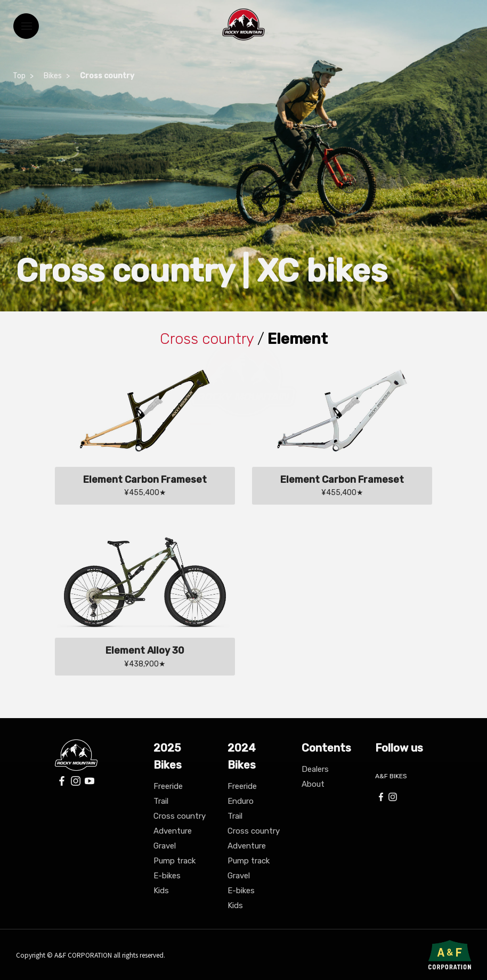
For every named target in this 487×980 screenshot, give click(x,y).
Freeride (168, 786)
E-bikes (167, 876)
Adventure (173, 831)
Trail (161, 801)
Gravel (165, 846)
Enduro (241, 801)
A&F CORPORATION (84, 955)
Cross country (180, 816)
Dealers (315, 769)
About (313, 784)
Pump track (174, 861)
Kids (161, 891)
